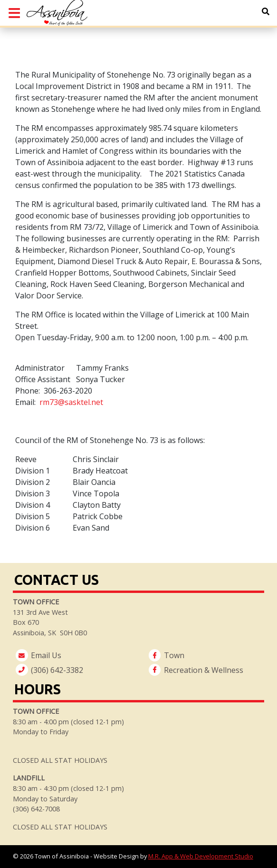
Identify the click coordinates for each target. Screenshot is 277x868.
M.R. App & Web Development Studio (201, 856)
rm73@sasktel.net (71, 402)
